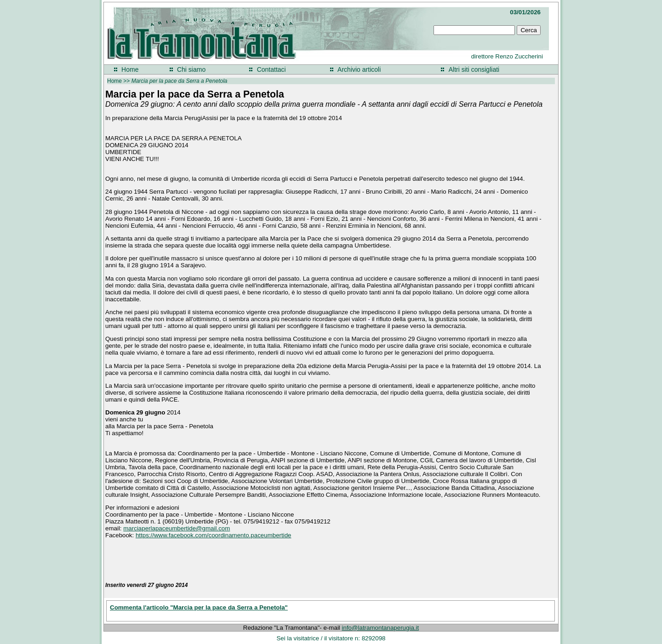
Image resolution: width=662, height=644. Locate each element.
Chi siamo (191, 69)
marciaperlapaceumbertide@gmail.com (177, 528)
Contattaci (271, 69)
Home (130, 69)
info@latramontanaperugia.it (381, 628)
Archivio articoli (359, 69)
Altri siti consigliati (474, 69)
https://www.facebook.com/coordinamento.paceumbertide (214, 535)
